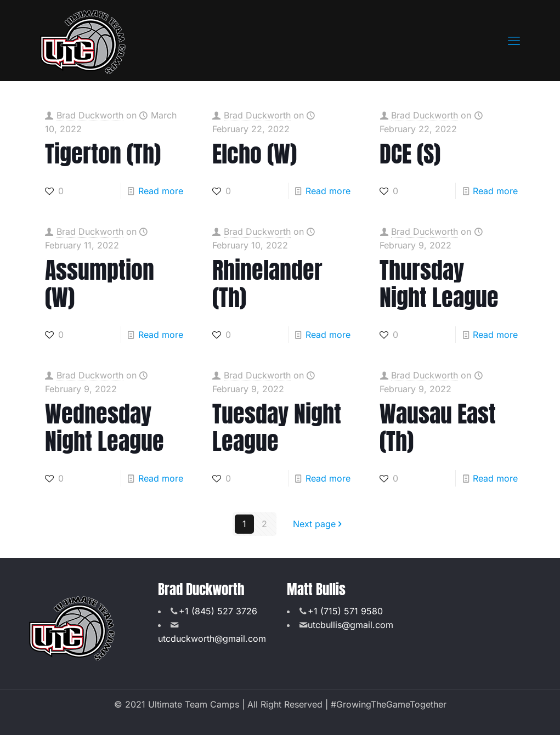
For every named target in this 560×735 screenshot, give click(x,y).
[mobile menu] (514, 41)
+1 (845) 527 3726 (218, 611)
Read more (161, 191)
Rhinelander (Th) (267, 284)
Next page (319, 524)
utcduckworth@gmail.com (212, 638)
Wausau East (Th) (438, 428)
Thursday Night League (439, 284)
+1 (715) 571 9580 (345, 611)
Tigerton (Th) (103, 154)
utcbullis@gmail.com (350, 625)
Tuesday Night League (277, 428)
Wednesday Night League (104, 428)
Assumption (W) (100, 284)
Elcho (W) (254, 154)
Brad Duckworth (90, 115)
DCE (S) (410, 154)
